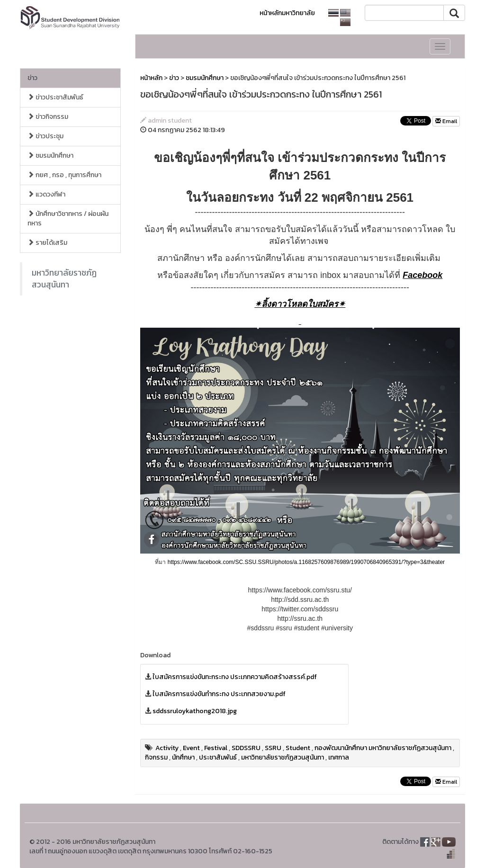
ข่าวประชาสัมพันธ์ (55, 97)
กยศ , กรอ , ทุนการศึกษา (64, 175)
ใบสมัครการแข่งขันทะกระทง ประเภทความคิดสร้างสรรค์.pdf (235, 677)
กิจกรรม (156, 757)
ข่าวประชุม (45, 136)
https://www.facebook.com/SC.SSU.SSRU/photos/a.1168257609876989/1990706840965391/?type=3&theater (306, 562)
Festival (216, 748)
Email (446, 121)
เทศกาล (339, 757)
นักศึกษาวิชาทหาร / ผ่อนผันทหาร (68, 219)
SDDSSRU (246, 748)
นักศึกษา (183, 757)
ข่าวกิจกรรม (48, 117)
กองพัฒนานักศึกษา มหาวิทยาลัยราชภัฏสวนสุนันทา (383, 748)
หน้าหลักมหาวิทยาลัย (287, 13)
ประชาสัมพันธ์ (218, 757)
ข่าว (32, 78)
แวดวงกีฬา (46, 194)
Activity (167, 748)
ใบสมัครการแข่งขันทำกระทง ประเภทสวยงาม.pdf (219, 694)
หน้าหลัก (151, 78)
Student (298, 748)
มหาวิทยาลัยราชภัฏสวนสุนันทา (64, 279)
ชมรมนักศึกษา (50, 156)
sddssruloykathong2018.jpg (195, 711)
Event (191, 748)
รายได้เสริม (47, 243)
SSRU (273, 748)
